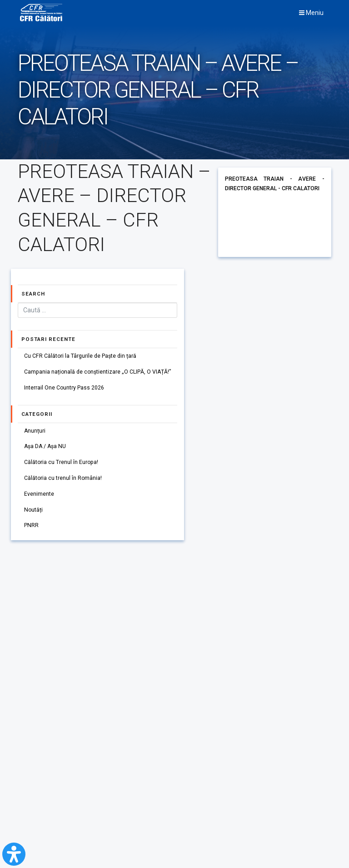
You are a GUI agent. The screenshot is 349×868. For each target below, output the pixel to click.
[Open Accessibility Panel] (14, 854)
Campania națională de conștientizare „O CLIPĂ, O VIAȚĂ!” (98, 372)
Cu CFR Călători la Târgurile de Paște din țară (80, 356)
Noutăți (34, 511)
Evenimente (39, 495)
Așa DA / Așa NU (46, 447)
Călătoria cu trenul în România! (63, 479)
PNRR (31, 527)
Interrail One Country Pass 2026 (64, 388)
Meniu (311, 13)
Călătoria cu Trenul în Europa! (62, 463)
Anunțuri (35, 431)
